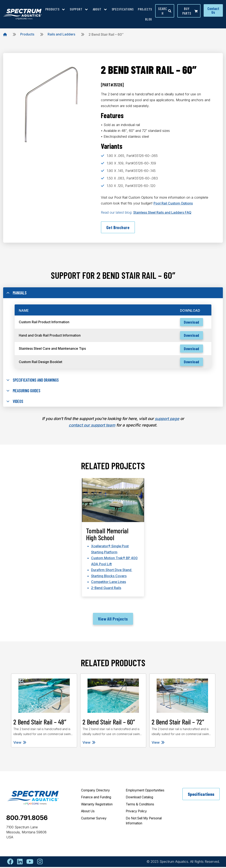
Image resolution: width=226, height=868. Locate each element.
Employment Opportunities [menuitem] (136, 794)
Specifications (201, 795)
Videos (15, 403)
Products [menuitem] (52, 9)
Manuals (17, 293)
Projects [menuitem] (145, 9)
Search (165, 11)
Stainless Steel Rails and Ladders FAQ (163, 212)
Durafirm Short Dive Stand (112, 571)
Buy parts (190, 11)
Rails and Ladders (62, 34)
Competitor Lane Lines (109, 583)
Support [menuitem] (76, 9)
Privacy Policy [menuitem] (137, 818)
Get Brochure (118, 227)
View (20, 743)
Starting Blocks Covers (109, 577)
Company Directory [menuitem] (97, 791)
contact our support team (92, 427)
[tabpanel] (113, 541)
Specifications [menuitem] (123, 9)
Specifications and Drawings (34, 381)
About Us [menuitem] (89, 813)
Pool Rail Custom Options (173, 203)
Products (27, 34)
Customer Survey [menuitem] (95, 820)
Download (191, 323)
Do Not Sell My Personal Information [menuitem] (146, 827)
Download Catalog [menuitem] (140, 804)
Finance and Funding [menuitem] (98, 799)
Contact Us (213, 10)
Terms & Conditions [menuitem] (141, 811)
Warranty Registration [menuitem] (98, 806)
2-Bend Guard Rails (106, 589)
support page (167, 421)
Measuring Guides (24, 392)
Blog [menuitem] (149, 19)
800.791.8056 (27, 819)
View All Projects (113, 620)
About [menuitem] (97, 9)
